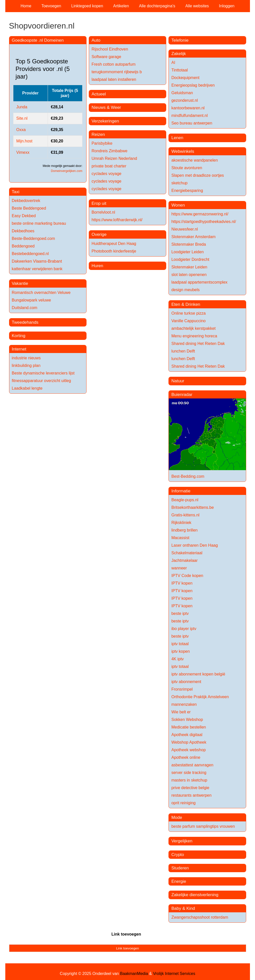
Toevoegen (51, 6)
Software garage (106, 57)
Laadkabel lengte (27, 388)
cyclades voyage (106, 174)
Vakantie (20, 283)
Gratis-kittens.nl (185, 515)
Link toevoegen (126, 934)
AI (173, 62)
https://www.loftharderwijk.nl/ (117, 220)
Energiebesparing (187, 191)
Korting (19, 336)
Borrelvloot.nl (103, 212)
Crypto (178, 855)
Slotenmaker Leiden (189, 267)
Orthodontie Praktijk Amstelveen (200, 697)
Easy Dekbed (24, 216)
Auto (96, 40)
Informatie (181, 491)
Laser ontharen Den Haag (194, 545)
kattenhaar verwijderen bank (37, 269)
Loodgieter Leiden (187, 252)
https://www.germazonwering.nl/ (200, 214)
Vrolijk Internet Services (174, 974)
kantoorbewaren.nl (188, 108)
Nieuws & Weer (106, 107)
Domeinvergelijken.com (67, 171)
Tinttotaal (179, 70)
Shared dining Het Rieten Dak (198, 344)
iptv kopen (180, 651)
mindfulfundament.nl (189, 116)
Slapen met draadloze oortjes (197, 175)
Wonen (178, 205)
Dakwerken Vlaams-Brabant (37, 261)
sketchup (179, 183)
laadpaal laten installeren (114, 79)
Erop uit (99, 203)
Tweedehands (25, 322)
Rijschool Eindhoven (110, 49)
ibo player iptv (184, 629)
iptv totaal (180, 644)
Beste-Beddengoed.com (34, 238)
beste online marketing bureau (39, 223)
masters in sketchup (189, 780)
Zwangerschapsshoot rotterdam (200, 917)
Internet (19, 349)
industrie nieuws (26, 358)
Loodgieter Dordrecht (190, 259)
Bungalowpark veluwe (32, 300)
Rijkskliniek (181, 523)
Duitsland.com (25, 308)
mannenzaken (184, 704)
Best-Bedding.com (188, 476)
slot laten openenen (189, 275)
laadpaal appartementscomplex (199, 282)
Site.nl (22, 118)
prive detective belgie (190, 788)
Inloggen (227, 6)
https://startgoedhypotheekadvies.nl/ (204, 222)
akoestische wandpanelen (194, 160)
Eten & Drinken (186, 304)
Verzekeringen (105, 121)
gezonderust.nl (185, 100)
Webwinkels (183, 151)
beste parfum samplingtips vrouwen (203, 826)
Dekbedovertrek (26, 201)
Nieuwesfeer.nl (185, 229)
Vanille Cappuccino (188, 321)
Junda (22, 107)
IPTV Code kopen (187, 576)
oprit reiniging (183, 803)
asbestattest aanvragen (192, 765)
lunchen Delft (183, 351)
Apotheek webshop (188, 750)
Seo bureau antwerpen (192, 123)
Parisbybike (102, 143)
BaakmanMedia (134, 974)
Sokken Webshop (187, 720)
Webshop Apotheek (189, 742)
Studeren (180, 868)
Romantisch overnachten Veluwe (41, 293)
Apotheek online (186, 757)
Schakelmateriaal (187, 553)
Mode (177, 818)
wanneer (179, 568)
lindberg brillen (184, 530)
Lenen (177, 138)
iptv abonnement (186, 682)
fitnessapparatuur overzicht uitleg (41, 381)
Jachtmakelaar (184, 560)
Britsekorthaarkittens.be (192, 507)
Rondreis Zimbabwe (109, 151)
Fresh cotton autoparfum (114, 64)
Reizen (98, 134)
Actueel (99, 94)
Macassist (180, 538)
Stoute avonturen (187, 168)
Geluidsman (182, 93)
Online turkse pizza (188, 313)
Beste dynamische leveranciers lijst (43, 373)
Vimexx (23, 152)
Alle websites (197, 6)
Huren (97, 266)
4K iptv (177, 659)
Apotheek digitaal (187, 735)
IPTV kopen (182, 583)
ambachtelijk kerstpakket (193, 328)
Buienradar (182, 395)
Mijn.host (24, 141)
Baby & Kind (183, 908)
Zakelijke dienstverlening (195, 895)
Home (26, 6)
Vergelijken (182, 841)
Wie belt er (181, 712)
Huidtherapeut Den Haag (114, 244)
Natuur (178, 381)
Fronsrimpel (182, 689)
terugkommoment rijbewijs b (117, 72)
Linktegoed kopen (87, 6)
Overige (99, 234)
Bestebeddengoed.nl (30, 254)
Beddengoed (23, 246)
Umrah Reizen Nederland (114, 158)
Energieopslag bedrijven (193, 85)
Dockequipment (185, 78)
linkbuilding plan (26, 366)
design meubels (185, 290)
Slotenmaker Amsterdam (193, 237)
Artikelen (121, 6)
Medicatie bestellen (189, 727)
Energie (179, 881)
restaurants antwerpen (191, 795)
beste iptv (180, 613)
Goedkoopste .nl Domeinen (38, 40)
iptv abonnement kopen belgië (198, 674)
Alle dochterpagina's (157, 6)
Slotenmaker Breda (189, 244)
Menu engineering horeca (194, 336)
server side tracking (189, 773)
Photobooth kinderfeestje (114, 251)
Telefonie (180, 40)
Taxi (16, 192)
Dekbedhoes (23, 231)
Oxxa (21, 130)
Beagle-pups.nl (185, 500)
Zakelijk (179, 54)
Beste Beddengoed (29, 208)
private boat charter (109, 166)
